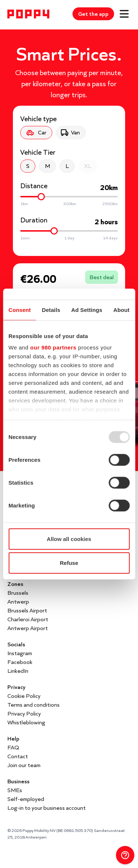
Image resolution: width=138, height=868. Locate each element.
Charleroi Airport (28, 619)
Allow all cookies (69, 539)
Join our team (24, 765)
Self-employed (26, 799)
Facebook (20, 662)
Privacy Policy (24, 714)
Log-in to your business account (47, 808)
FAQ (13, 747)
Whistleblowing (26, 722)
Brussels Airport (27, 610)
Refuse (69, 563)
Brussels (18, 593)
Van (70, 133)
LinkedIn (18, 671)
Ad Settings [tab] (87, 310)
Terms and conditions (33, 705)
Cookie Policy (24, 696)
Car (35, 133)
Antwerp (18, 602)
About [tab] (121, 310)
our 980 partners (53, 347)
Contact (18, 756)
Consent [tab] (20, 310)
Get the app (93, 14)
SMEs (15, 790)
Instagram (20, 653)
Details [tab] (51, 310)
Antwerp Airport (28, 628)
